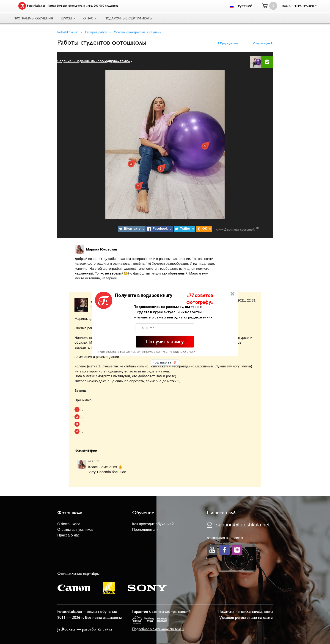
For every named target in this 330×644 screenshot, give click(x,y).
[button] (144, 295)
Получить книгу (165, 341)
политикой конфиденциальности (175, 352)
